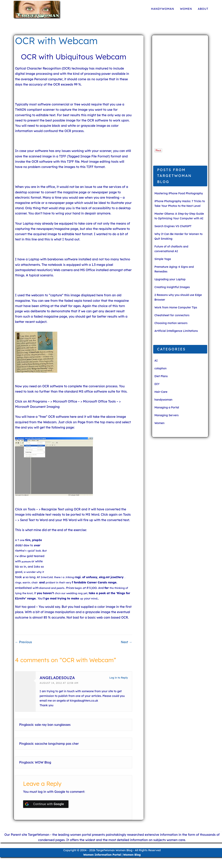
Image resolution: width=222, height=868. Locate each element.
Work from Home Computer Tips (176, 307)
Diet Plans (161, 376)
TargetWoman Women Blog (114, 850)
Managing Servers (166, 415)
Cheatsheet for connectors (172, 315)
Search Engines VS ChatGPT (173, 226)
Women (186, 9)
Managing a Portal (167, 407)
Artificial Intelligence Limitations (176, 331)
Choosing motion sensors (171, 323)
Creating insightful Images (172, 287)
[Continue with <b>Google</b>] (46, 804)
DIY (157, 384)
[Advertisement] (179, 94)
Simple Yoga (163, 259)
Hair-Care (161, 392)
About (203, 9)
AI (156, 361)
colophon (160, 368)
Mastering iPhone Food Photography (179, 193)
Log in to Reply (119, 678)
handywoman (163, 9)
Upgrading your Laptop (170, 279)
